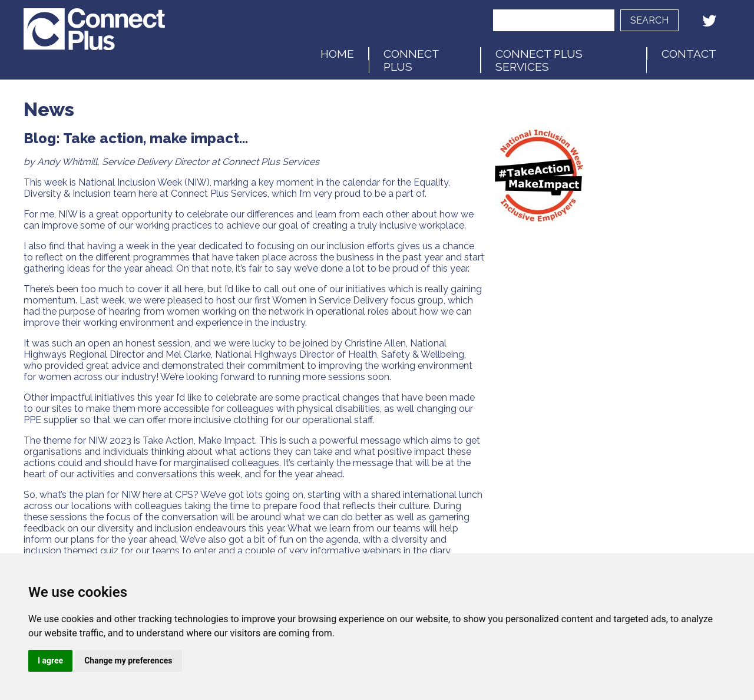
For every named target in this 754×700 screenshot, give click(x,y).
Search (649, 20)
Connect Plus (411, 60)
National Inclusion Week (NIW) (144, 182)
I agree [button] (50, 661)
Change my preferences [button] (128, 661)
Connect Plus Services (539, 60)
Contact (689, 54)
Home (337, 54)
